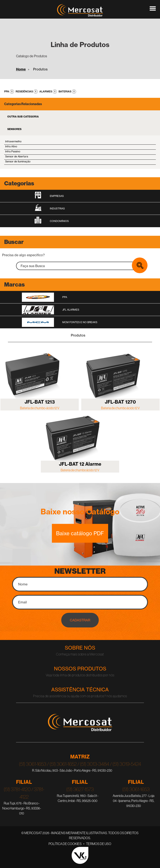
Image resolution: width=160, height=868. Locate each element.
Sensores (14, 129)
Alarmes (46, 91)
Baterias (65, 91)
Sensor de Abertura (17, 156)
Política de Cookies (65, 844)
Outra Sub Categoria (23, 117)
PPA (7, 91)
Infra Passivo (13, 151)
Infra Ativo (11, 146)
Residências (25, 91)
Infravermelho (13, 141)
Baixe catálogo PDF (80, 533)
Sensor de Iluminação (18, 161)
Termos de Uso (99, 844)
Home (21, 69)
